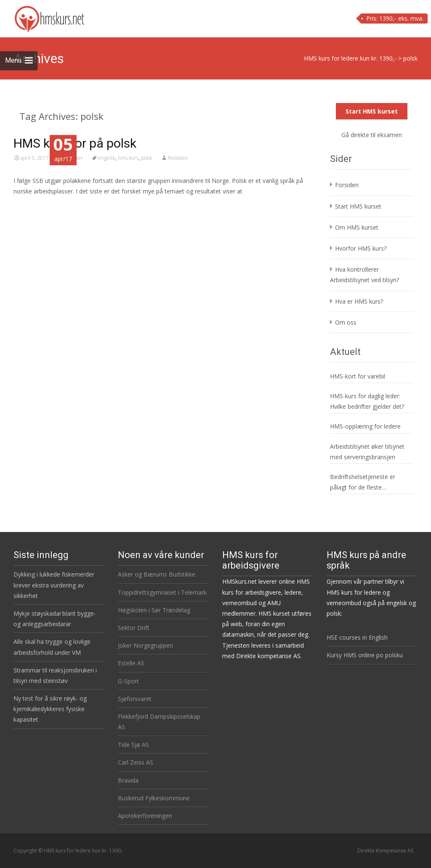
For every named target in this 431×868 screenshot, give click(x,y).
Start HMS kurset (372, 111)
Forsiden (347, 185)
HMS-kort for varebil (358, 376)
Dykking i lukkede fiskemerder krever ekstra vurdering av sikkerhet (54, 585)
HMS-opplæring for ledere (365, 426)
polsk (147, 158)
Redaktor (178, 158)
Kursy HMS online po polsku (365, 655)
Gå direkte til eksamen (372, 135)
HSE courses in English (357, 637)
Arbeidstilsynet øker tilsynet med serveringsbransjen (367, 452)
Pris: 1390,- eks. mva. (395, 18)
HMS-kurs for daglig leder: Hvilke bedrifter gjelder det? (367, 401)
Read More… (32, 207)
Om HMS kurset (357, 227)
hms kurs (128, 158)
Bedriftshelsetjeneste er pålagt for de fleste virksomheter (363, 483)
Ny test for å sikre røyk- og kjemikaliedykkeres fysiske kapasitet (50, 709)
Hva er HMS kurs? (359, 301)
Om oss (346, 322)
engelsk (107, 158)
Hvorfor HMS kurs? (361, 248)
